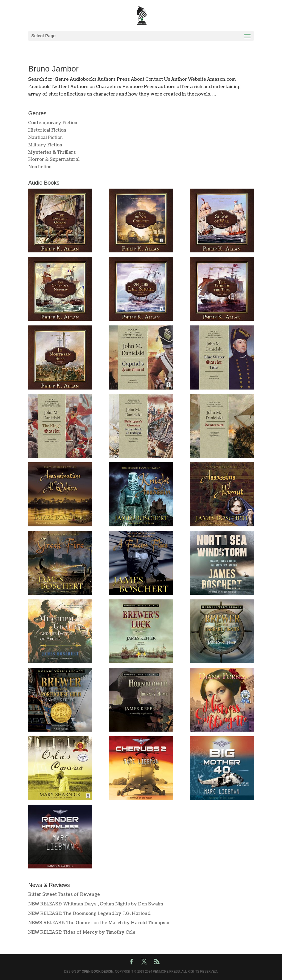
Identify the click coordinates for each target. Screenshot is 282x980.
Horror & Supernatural (54, 159)
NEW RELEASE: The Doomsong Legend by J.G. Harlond (89, 914)
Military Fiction (45, 145)
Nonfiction (40, 167)
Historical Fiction (47, 130)
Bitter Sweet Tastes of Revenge (64, 894)
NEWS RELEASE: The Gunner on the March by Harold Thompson (100, 923)
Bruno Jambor (53, 69)
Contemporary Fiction (53, 123)
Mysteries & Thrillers (52, 152)
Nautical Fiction (46, 138)
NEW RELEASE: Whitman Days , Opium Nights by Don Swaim (96, 904)
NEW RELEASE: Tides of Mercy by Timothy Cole (82, 932)
